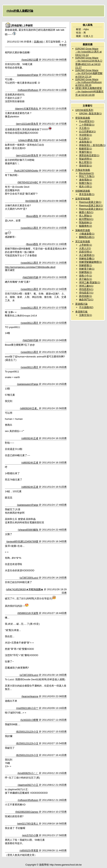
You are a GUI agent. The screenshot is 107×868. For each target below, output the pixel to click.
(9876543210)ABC (28, 182)
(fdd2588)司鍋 (30, 277)
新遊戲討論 (81, 304)
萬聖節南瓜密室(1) (89, 155)
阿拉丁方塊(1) (87, 176)
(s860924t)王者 (30, 438)
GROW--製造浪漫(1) (90, 113)
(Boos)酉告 (32, 216)
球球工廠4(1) (86, 286)
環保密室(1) (85, 166)
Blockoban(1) (87, 173)
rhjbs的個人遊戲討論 (20, 11)
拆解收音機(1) (87, 259)
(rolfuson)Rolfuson (28, 90)
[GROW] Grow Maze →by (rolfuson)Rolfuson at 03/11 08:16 (89, 82)
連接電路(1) (85, 180)
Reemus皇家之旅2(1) (91, 205)
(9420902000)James (27, 812)
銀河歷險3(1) (86, 219)
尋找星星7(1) (86, 293)
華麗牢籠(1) (85, 152)
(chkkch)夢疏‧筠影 (28, 140)
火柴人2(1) (85, 248)
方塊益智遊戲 (83, 170)
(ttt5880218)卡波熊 (28, 613)
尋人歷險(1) (85, 216)
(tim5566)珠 (32, 201)
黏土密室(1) (85, 162)
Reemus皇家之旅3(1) (91, 209)
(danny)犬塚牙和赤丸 (27, 109)
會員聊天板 (81, 312)
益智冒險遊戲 (83, 199)
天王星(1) (84, 128)
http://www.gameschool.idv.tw (66, 865)
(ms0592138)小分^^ (27, 708)
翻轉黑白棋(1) (87, 237)
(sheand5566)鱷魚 (28, 530)
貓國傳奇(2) (85, 226)
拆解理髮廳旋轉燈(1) (90, 262)
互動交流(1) (85, 315)
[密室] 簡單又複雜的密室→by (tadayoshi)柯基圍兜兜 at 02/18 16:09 (89, 91)
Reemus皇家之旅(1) (90, 202)
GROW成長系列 (84, 110)
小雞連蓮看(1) (87, 234)
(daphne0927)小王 (28, 785)
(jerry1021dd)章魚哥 (27, 124)
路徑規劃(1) (85, 296)
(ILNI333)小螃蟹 (29, 720)
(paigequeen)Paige (28, 75)
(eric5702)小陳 (30, 835)
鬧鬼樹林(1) (85, 222)
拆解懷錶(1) (85, 272)
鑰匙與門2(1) (86, 299)
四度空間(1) (85, 252)
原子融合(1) (85, 279)
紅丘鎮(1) (84, 138)
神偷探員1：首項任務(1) (92, 145)
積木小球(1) (85, 186)
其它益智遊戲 (83, 241)
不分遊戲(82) (86, 307)
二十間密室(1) (87, 125)
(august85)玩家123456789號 (22, 541)
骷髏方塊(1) (85, 183)
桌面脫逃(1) (85, 142)
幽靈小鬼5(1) (86, 212)
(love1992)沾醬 (30, 60)
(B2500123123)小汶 (27, 732)
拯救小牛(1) (85, 276)
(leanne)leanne (30, 696)
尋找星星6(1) (86, 289)
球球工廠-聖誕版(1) (90, 282)
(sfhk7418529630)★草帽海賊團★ (24, 589)
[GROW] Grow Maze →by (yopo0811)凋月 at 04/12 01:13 (88, 52)
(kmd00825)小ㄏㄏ (28, 773)
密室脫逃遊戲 (83, 118)
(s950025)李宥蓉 (29, 850)
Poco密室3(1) (87, 121)
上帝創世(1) (85, 245)
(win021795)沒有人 (28, 824)
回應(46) (39, 42)
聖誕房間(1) (85, 159)
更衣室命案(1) (87, 194)
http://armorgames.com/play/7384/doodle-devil (30, 267)
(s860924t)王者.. (29, 408)
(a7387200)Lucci (29, 578)
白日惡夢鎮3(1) (87, 131)
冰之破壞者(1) (87, 255)
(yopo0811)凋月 (29, 228)
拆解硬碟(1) (85, 265)
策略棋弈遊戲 (83, 230)
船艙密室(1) (85, 149)
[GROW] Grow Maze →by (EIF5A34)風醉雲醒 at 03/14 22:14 (89, 73)
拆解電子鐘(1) (87, 269)
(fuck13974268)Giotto (26, 171)
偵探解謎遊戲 (83, 191)
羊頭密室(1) (85, 135)
